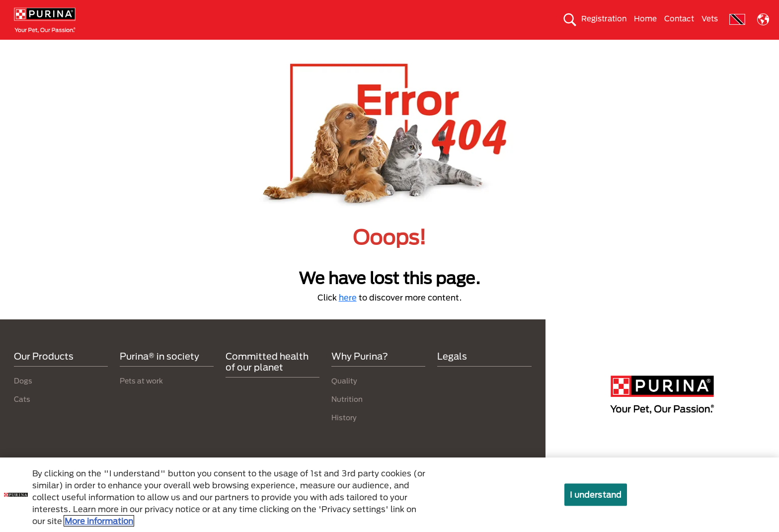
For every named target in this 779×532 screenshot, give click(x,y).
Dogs (112, 48)
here (348, 315)
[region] (389, 495)
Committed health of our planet (550, 48)
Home (645, 18)
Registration (604, 18)
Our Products (44, 374)
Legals (452, 374)
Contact (679, 18)
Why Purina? (656, 48)
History (344, 435)
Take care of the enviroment (419, 48)
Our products (227, 48)
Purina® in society (312, 48)
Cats (163, 48)
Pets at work (141, 398)
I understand (596, 494)
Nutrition (347, 417)
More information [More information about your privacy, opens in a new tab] (99, 521)
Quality (344, 398)
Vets (710, 18)
